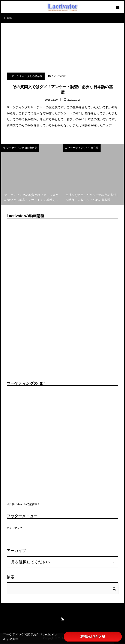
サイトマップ (14, 528)
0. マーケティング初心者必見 (26, 76)
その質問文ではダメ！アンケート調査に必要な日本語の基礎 (63, 90)
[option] (32, 175)
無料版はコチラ (93, 636)
